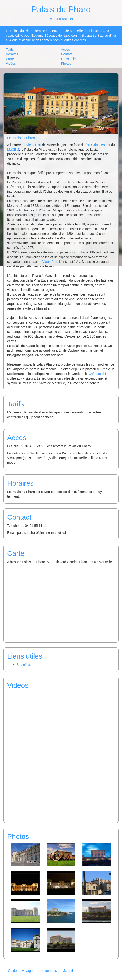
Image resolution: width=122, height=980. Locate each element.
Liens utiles (69, 59)
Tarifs (10, 50)
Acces (66, 50)
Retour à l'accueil (61, 19)
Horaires (12, 54)
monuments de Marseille (58, 971)
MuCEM (13, 150)
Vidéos (11, 64)
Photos (66, 64)
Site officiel (24, 665)
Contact (67, 54)
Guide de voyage (20, 971)
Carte (10, 59)
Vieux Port (34, 145)
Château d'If (97, 374)
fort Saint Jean (96, 145)
